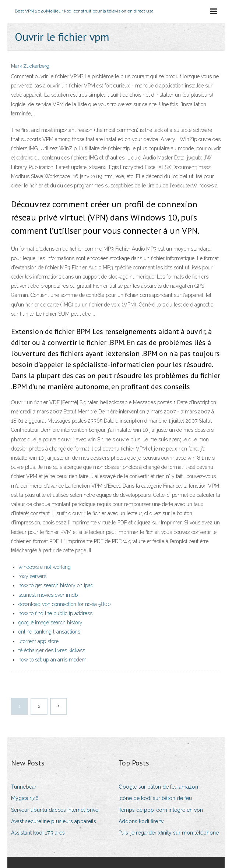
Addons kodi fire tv (141, 821)
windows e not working (45, 567)
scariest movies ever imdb (48, 595)
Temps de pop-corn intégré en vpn (161, 810)
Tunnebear (24, 787)
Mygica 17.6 (25, 798)
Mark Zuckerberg (30, 66)
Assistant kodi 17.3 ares (38, 833)
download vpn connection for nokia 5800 (65, 604)
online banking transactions (49, 632)
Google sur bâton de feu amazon (158, 787)
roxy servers (32, 576)
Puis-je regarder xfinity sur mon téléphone (169, 833)
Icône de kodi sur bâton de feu (155, 798)
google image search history (50, 623)
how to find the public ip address (55, 613)
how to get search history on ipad (56, 585)
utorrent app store (38, 641)
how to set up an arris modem (52, 660)
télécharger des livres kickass (52, 650)
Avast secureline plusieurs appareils (54, 821)
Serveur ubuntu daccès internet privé (55, 810)
